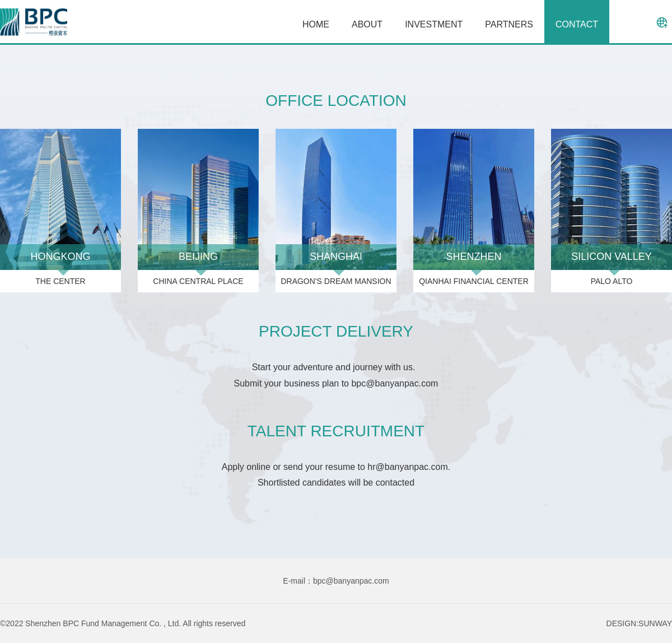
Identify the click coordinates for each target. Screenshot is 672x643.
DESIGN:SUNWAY (639, 623)
